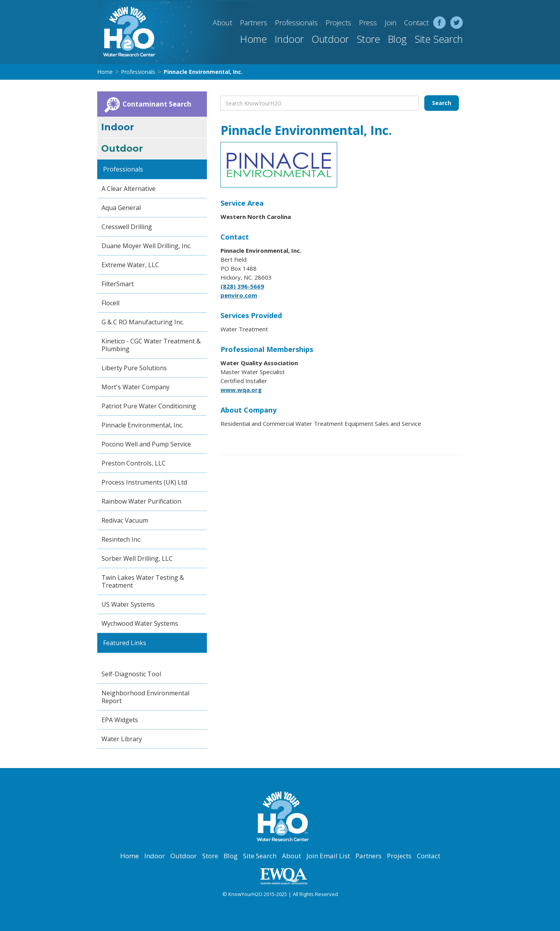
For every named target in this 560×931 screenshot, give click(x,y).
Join (390, 23)
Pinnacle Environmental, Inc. (203, 72)
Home (253, 39)
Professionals (296, 23)
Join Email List (328, 856)
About (222, 23)
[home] (126, 32)
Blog (397, 39)
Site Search (439, 39)
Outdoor (330, 39)
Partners (254, 23)
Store (368, 39)
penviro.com (239, 295)
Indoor (289, 39)
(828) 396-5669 (242, 286)
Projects (338, 23)
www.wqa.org (241, 390)
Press (368, 23)
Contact (416, 23)
